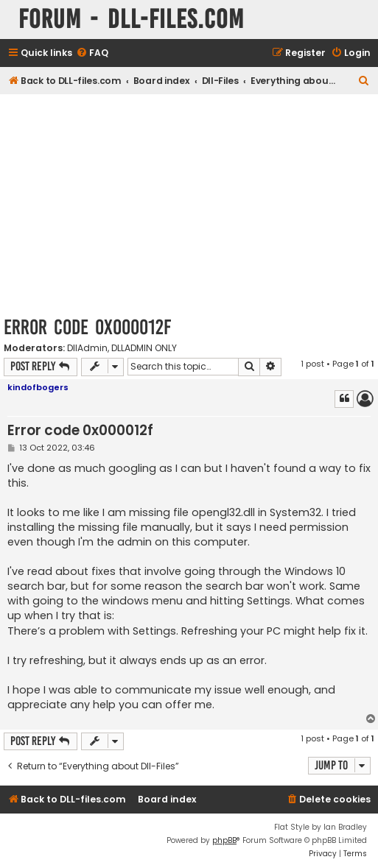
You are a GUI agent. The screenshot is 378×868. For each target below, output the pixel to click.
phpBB (224, 840)
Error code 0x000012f (87, 327)
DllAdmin (87, 348)
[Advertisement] (189, 205)
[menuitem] (92, 53)
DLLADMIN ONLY (144, 348)
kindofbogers (38, 387)
